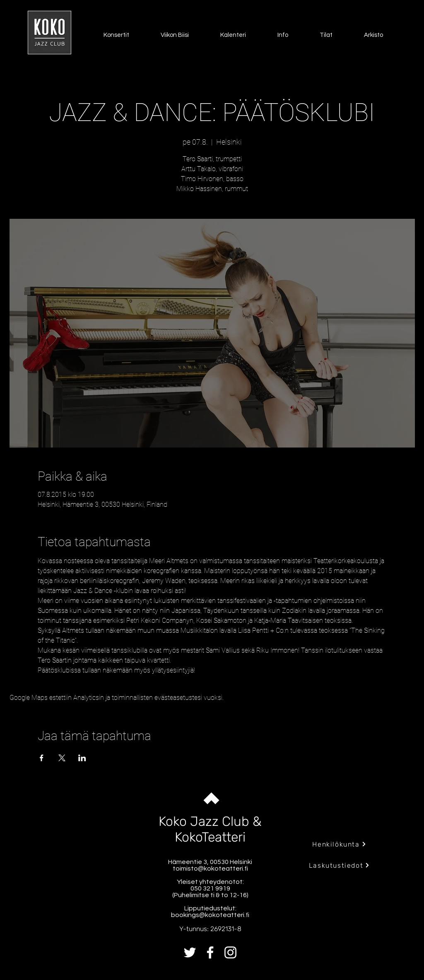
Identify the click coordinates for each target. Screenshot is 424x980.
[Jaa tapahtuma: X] (62, 758)
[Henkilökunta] (339, 844)
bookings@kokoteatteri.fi (210, 915)
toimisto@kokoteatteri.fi (210, 869)
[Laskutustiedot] (339, 865)
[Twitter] (190, 952)
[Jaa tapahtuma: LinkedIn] (82, 758)
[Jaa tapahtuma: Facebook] (42, 758)
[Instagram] (230, 952)
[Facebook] (210, 952)
